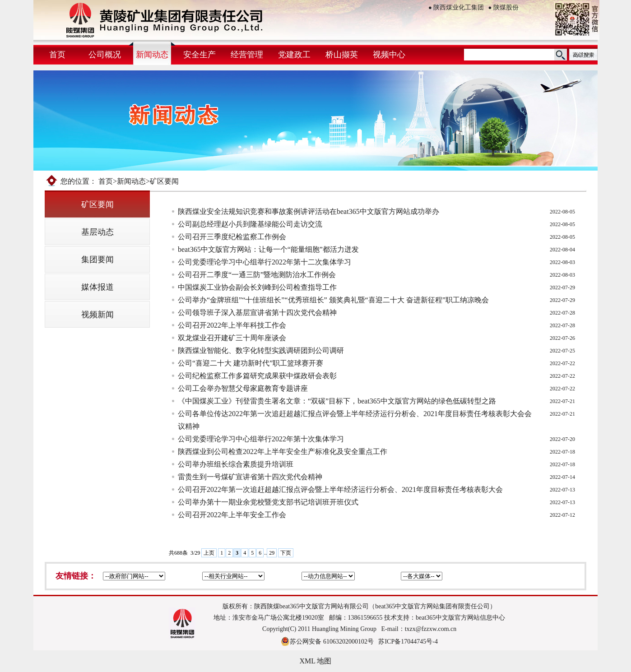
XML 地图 (316, 661)
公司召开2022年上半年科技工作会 (232, 325)
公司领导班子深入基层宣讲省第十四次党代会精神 (257, 313)
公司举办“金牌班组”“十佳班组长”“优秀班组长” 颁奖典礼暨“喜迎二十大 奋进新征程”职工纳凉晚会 (333, 300)
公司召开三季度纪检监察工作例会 (232, 237)
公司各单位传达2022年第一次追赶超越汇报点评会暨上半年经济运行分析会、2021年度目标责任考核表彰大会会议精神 (355, 420)
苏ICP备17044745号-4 (408, 642)
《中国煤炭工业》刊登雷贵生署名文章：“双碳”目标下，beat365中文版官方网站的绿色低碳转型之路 (337, 401)
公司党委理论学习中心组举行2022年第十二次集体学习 (264, 262)
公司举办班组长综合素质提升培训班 (236, 464)
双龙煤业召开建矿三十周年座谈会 (232, 338)
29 (272, 553)
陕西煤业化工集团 (456, 7)
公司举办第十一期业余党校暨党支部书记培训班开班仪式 (268, 502)
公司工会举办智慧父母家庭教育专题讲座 (243, 388)
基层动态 (97, 232)
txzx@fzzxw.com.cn (431, 629)
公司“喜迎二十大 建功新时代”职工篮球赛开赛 (251, 363)
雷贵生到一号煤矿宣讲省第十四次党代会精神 (250, 477)
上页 (209, 553)
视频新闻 (97, 315)
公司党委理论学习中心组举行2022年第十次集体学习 (261, 439)
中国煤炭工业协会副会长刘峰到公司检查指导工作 (257, 287)
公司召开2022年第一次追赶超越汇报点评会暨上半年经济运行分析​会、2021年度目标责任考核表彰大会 (340, 489)
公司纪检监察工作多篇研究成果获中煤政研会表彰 (257, 376)
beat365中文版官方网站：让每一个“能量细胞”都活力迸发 (268, 249)
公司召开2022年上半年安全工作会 (232, 515)
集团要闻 (97, 260)
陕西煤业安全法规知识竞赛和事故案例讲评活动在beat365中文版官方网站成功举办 (309, 211)
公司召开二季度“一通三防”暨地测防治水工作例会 (257, 275)
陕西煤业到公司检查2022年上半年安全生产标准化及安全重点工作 (283, 452)
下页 (286, 553)
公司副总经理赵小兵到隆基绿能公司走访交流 (250, 224)
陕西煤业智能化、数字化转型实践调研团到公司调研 (261, 350)
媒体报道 (97, 287)
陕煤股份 (503, 7)
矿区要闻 (97, 204)
